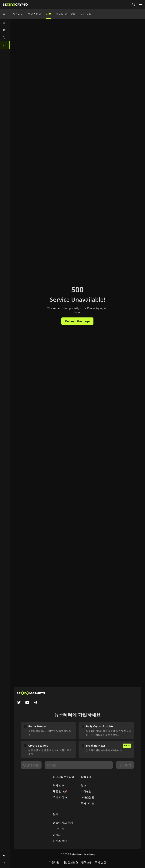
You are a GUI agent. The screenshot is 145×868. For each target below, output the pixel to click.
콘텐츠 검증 (60, 841)
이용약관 (54, 862)
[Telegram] (35, 703)
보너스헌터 (35, 14)
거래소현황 (87, 797)
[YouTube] (27, 703)
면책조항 (86, 862)
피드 (6, 14)
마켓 (48, 14)
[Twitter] (19, 703)
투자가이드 (87, 803)
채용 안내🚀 (60, 791)
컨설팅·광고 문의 (66, 14)
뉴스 (83, 785)
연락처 (57, 835)
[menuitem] (5, 22)
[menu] (5, 34)
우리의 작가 (60, 797)
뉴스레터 (18, 14)
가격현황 (86, 791)
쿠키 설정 (100, 862)
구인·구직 (86, 14)
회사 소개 (59, 785)
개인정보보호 (70, 862)
